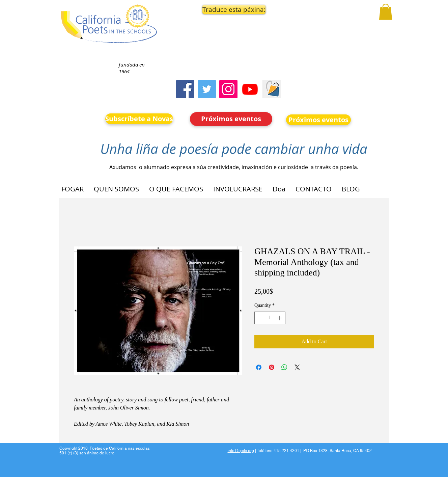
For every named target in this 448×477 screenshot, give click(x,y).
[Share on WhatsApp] (284, 367)
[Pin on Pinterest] (272, 367)
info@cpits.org (241, 451)
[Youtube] (250, 89)
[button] (231, 9)
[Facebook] (185, 89)
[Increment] (280, 318)
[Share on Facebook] (259, 367)
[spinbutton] (270, 318)
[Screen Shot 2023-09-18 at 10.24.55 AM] (272, 89)
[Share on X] (297, 367)
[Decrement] (260, 318)
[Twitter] (207, 89)
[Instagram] (228, 89)
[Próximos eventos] (231, 119)
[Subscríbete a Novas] (139, 119)
